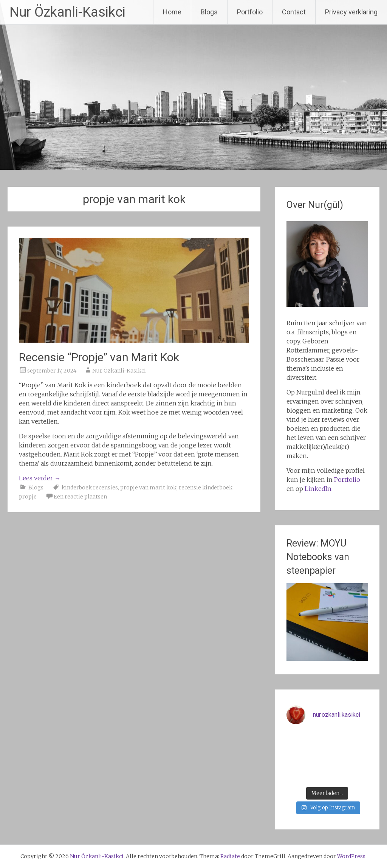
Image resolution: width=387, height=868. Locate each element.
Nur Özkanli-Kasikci (67, 12)
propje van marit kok (148, 488)
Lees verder (40, 478)
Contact (294, 12)
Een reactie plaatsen (80, 497)
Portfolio (250, 12)
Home (172, 12)
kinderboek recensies (90, 488)
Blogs (209, 12)
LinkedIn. (319, 489)
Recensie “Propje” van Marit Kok (99, 357)
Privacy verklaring (351, 12)
